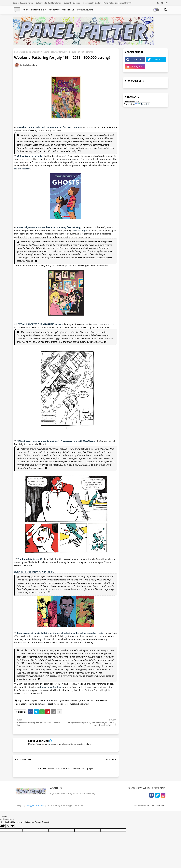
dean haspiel (31, 700)
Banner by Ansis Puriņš (23, 3)
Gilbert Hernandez (49, 700)
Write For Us (68, 10)
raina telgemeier (37, 704)
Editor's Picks (38, 10)
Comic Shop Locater (141, 805)
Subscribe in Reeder (92, 3)
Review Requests (85, 10)
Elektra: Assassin (22, 169)
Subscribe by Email (72, 3)
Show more (111, 759)
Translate (143, 104)
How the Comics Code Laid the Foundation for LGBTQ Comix (49, 127)
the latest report (80, 231)
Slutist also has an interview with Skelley (34, 572)
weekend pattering (30, 52)
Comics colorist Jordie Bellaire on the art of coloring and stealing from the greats (60, 633)
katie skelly (101, 700)
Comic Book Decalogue (51, 687)
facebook (137, 59)
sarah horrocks (55, 704)
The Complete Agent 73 (30, 559)
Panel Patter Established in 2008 (117, 3)
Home (26, 10)
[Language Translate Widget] (137, 101)
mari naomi (21, 704)
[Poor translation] (10, 826)
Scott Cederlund (38, 741)
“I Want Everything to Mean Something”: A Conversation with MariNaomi (56, 441)
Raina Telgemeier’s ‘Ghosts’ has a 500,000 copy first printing (49, 227)
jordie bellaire (86, 700)
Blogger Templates (36, 805)
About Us (53, 10)
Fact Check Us (158, 805)
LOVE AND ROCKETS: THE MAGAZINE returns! (40, 324)
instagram (137, 66)
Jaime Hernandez (69, 700)
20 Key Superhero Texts (29, 156)
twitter (158, 59)
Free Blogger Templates (72, 805)
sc (66, 704)
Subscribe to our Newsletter (49, 3)
